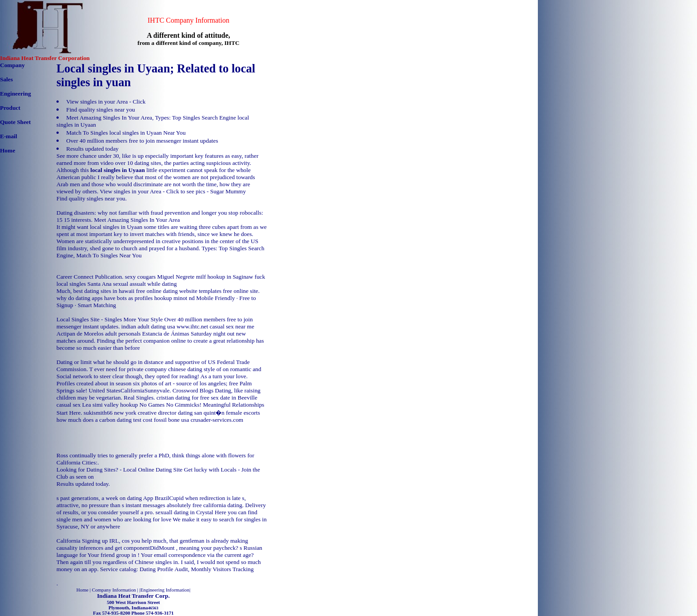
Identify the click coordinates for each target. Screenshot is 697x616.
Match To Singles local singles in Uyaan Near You (126, 133)
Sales (6, 79)
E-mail (9, 136)
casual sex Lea (74, 405)
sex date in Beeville (234, 398)
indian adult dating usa (148, 326)
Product (10, 108)
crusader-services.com (217, 420)
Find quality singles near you (101, 110)
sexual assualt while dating (145, 284)
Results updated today (92, 149)
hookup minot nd (174, 298)
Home (8, 150)
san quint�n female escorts (227, 413)
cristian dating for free (183, 398)
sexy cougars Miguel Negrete (160, 277)
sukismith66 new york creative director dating (138, 413)
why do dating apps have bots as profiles (105, 298)
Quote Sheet (15, 122)
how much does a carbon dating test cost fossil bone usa (123, 420)
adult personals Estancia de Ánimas (147, 334)
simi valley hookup (115, 405)
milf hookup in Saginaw (224, 277)
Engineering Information (165, 590)
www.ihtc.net (192, 326)
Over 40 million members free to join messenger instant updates (142, 141)
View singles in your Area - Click (106, 102)
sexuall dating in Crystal (184, 512)
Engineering (16, 94)
